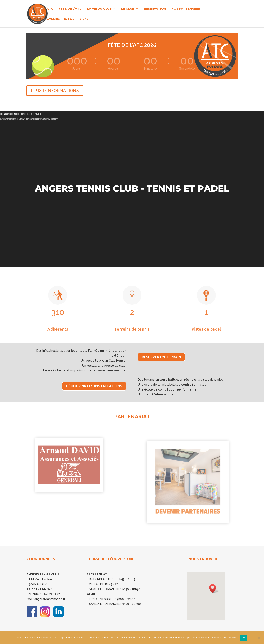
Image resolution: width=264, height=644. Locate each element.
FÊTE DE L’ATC (70, 9)
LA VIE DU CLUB (99, 9)
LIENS (84, 19)
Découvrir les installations (94, 386)
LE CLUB (128, 9)
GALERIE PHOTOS (61, 19)
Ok (243, 637)
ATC (50, 9)
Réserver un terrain (161, 357)
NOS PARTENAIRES (186, 9)
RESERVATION (155, 9)
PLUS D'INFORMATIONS (55, 91)
